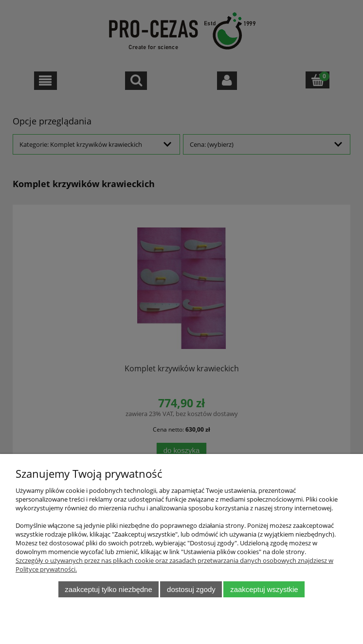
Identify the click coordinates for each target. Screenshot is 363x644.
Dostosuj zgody (191, 589)
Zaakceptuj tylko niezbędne (108, 589)
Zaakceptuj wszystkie (264, 589)
